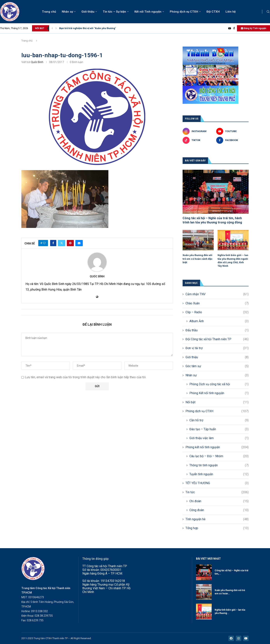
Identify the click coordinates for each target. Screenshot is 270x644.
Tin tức (217, 492)
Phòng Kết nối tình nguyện (219, 393)
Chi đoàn (219, 501)
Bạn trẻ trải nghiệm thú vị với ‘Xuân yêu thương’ (88, 28)
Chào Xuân (217, 303)
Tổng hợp (217, 528)
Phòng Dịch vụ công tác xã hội (219, 384)
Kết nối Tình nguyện (148, 12)
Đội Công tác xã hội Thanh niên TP (217, 339)
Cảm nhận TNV (217, 294)
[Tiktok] (199, 140)
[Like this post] (44, 243)
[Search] (268, 12)
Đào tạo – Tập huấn (219, 429)
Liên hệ (231, 12)
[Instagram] (199, 131)
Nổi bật (217, 402)
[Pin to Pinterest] (70, 243)
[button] (52, 28)
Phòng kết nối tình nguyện (217, 447)
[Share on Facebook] (53, 243)
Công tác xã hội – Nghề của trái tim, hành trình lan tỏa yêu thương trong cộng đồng (212, 220)
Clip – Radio (217, 312)
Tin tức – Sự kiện (114, 12)
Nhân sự (67, 12)
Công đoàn (219, 510)
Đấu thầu (217, 330)
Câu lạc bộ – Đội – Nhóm (219, 456)
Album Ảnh (219, 321)
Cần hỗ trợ (219, 420)
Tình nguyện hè (217, 519)
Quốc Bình (37, 62)
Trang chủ (49, 12)
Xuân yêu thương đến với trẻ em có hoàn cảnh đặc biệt (198, 259)
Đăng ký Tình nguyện (253, 28)
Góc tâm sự (217, 366)
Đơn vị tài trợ (217, 348)
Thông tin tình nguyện (219, 465)
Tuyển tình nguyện (219, 474)
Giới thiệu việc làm (219, 438)
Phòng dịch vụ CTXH (184, 12)
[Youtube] (230, 28)
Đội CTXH (213, 12)
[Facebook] (234, 28)
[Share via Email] (79, 243)
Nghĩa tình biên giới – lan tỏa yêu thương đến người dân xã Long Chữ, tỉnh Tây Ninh (233, 261)
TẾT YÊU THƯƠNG (217, 483)
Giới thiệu (88, 12)
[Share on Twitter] (62, 243)
